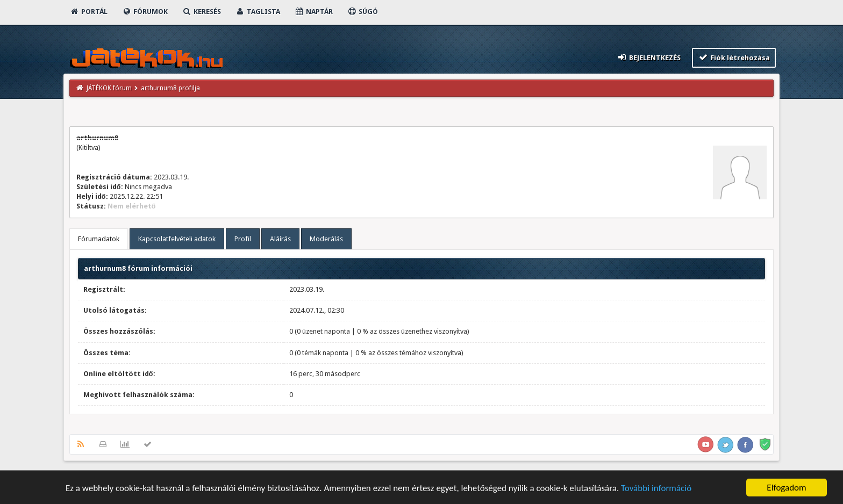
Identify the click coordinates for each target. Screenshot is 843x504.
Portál (89, 12)
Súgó (363, 12)
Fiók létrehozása (734, 57)
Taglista (258, 12)
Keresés (202, 12)
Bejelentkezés (648, 57)
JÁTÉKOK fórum (109, 88)
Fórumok (145, 12)
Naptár (314, 12)
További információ (656, 490)
